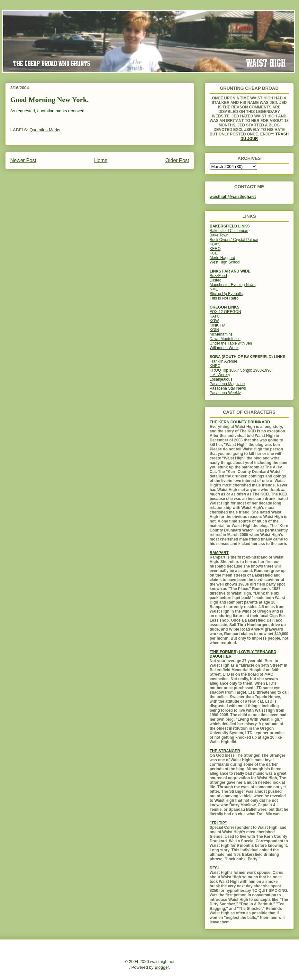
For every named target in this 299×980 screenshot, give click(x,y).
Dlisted (216, 280)
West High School (225, 262)
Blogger (162, 967)
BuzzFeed (218, 276)
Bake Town (219, 235)
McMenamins (221, 334)
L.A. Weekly (220, 375)
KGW (214, 321)
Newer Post (23, 160)
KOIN (214, 330)
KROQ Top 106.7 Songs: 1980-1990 (241, 370)
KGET (215, 253)
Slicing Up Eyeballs (226, 294)
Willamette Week (224, 348)
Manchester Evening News (233, 285)
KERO (215, 249)
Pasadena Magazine (227, 384)
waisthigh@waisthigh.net (233, 197)
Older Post (177, 160)
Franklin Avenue (223, 361)
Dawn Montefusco (225, 339)
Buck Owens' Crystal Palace (234, 240)
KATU (215, 316)
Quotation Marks (45, 130)
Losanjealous (221, 379)
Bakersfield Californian (229, 231)
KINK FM (217, 325)
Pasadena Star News (228, 388)
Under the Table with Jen (231, 343)
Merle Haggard (222, 258)
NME (214, 289)
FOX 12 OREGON (225, 312)
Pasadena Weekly (225, 393)
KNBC (215, 366)
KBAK (215, 244)
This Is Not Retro (224, 298)
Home (101, 160)
